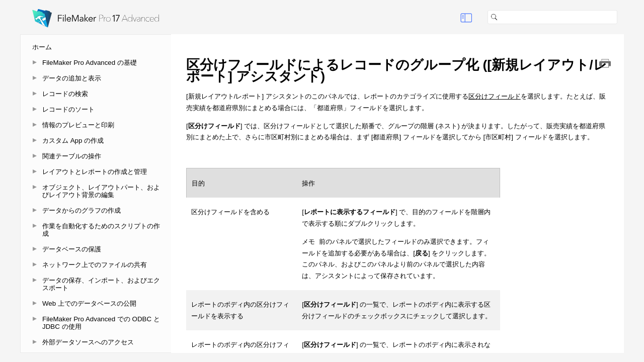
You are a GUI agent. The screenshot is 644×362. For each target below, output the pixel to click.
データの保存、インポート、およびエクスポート (101, 284)
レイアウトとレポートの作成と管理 (95, 172)
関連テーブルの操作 (72, 156)
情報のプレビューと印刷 (78, 125)
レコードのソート (68, 109)
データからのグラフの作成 (82, 210)
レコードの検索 (65, 94)
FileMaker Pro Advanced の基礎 (90, 63)
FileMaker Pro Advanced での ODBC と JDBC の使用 (101, 323)
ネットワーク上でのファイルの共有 (95, 265)
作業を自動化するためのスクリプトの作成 (101, 230)
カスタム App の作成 (73, 141)
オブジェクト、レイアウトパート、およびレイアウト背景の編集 (101, 191)
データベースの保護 (72, 249)
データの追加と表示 (72, 78)
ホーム (42, 47)
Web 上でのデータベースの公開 (89, 303)
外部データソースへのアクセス (88, 342)
